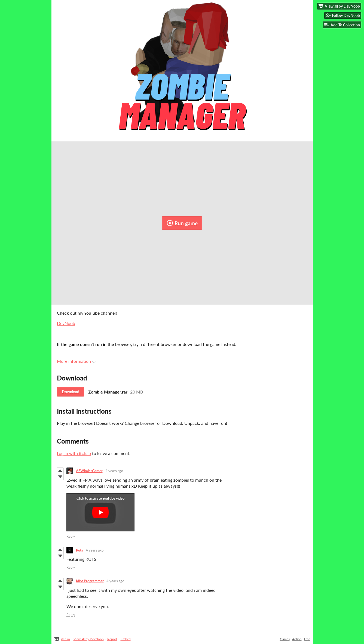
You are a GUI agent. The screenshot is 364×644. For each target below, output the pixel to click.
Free (307, 639)
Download (71, 392)
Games (285, 639)
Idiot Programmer (90, 581)
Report (112, 639)
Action (297, 639)
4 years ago (114, 471)
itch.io (65, 639)
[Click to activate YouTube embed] (100, 512)
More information (76, 361)
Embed (126, 639)
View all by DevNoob (89, 639)
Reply (71, 536)
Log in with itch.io (74, 453)
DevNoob (66, 323)
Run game (182, 223)
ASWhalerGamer (89, 471)
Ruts (79, 550)
